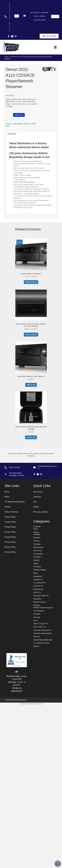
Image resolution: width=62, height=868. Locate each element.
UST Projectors (39, 611)
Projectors (37, 605)
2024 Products (38, 547)
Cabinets (36, 560)
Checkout (45, 13)
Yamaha (36, 646)
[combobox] (17, 16)
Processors (37, 599)
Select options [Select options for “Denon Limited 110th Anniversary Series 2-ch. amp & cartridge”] (31, 335)
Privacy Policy (10, 517)
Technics (36, 541)
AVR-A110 (16, 104)
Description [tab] (12, 134)
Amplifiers (37, 534)
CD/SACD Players (40, 570)
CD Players (18, 124)
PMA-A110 (10, 102)
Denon (20, 57)
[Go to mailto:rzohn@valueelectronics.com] (45, 467)
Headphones (38, 576)
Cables (36, 563)
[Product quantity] (9, 115)
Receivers (37, 614)
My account (35, 13)
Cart (36, 16)
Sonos (36, 620)
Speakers (37, 636)
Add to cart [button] (31, 385)
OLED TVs (37, 592)
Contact (8, 507)
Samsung (37, 617)
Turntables (37, 544)
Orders (42, 16)
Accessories (38, 550)
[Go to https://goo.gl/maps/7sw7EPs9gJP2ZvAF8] (16, 474)
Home (6, 57)
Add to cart (19, 115)
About (7, 497)
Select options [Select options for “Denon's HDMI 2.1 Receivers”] (31, 282)
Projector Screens (40, 602)
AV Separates (38, 554)
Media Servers (38, 589)
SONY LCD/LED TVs (41, 624)
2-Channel (13, 57)
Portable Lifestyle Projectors (43, 608)
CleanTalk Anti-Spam (35, 704)
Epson (36, 573)
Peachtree (37, 538)
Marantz (36, 532)
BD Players (37, 557)
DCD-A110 (27, 102)
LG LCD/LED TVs (40, 583)
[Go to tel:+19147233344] (7, 16)
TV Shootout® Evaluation (15, 502)
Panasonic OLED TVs (41, 596)
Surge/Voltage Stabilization (43, 640)
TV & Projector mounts (41, 643)
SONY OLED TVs (40, 627)
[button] (25, 16)
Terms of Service (11, 512)
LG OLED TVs (38, 586)
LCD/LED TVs (38, 580)
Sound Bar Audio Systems (43, 630)
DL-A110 (31, 104)
